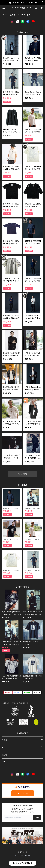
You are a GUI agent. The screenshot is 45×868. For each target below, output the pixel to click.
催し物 (4, 755)
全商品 (13, 15)
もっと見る (23, 474)
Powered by (23, 856)
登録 (37, 817)
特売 (4, 762)
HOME (5, 15)
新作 (4, 747)
